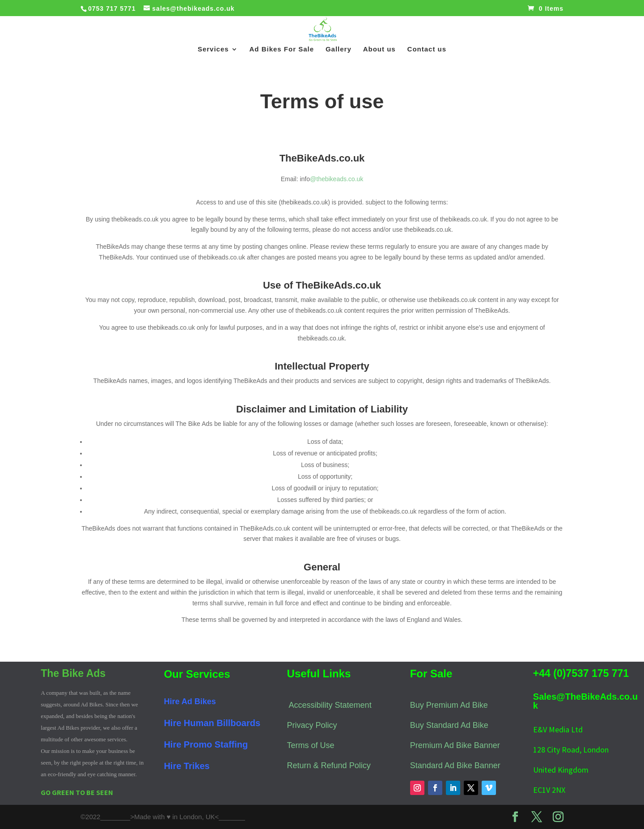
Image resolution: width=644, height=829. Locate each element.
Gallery (339, 49)
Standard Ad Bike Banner (455, 765)
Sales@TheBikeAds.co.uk (585, 701)
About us (379, 49)
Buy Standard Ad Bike (449, 725)
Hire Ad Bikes (190, 701)
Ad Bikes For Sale (282, 49)
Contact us (427, 49)
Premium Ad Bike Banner (455, 745)
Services (213, 49)
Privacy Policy (312, 725)
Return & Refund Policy (329, 765)
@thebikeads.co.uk (337, 179)
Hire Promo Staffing (206, 744)
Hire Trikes (186, 766)
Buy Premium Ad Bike (449, 705)
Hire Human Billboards (212, 723)
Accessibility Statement (330, 705)
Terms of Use (311, 745)
